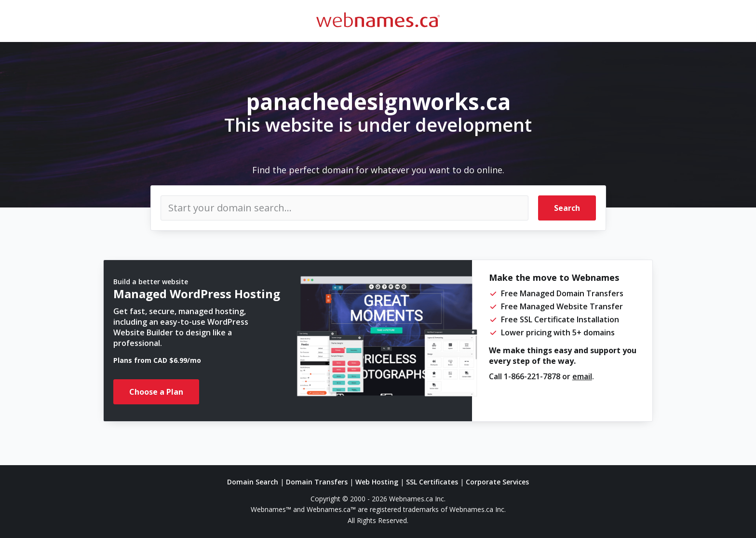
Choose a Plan (156, 392)
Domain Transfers (317, 482)
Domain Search (253, 482)
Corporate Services (497, 482)
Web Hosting (377, 482)
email (582, 376)
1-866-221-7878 (532, 376)
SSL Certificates (432, 482)
